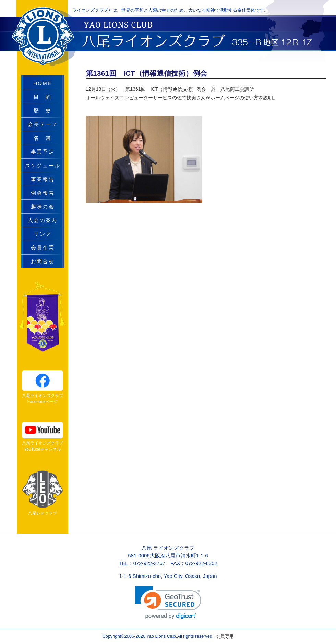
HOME (43, 83)
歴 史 (43, 111)
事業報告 (43, 179)
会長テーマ (43, 124)
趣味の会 (43, 206)
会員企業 (43, 248)
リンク (43, 234)
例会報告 (43, 193)
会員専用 (223, 636)
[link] (168, 603)
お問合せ (43, 261)
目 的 (43, 97)
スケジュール (43, 165)
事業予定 (43, 152)
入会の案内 (43, 220)
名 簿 (43, 138)
